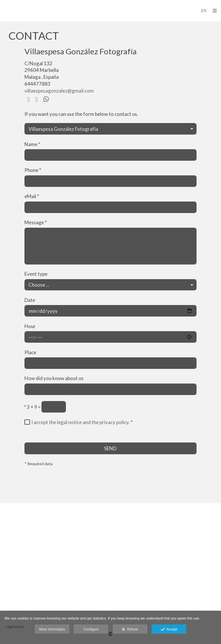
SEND (110, 448)
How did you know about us (54, 378)
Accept (169, 630)
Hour (30, 326)
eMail (32, 196)
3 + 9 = (32, 407)
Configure (91, 629)
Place (30, 352)
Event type (36, 274)
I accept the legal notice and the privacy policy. (81, 422)
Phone (33, 170)
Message (36, 222)
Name (32, 144)
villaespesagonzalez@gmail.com (59, 91)
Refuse (130, 630)
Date (30, 300)
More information (52, 629)
